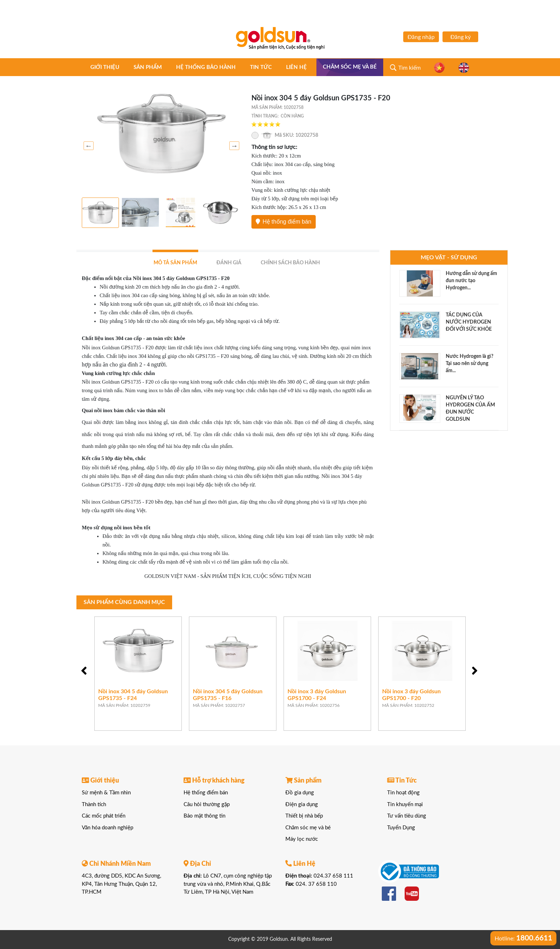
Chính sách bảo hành (290, 263)
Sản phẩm (148, 67)
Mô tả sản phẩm (175, 263)
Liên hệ (296, 67)
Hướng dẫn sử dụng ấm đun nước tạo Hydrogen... (471, 281)
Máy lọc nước (302, 839)
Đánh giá (229, 263)
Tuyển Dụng (401, 828)
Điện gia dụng (302, 805)
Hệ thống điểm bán (284, 222)
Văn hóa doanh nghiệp (107, 828)
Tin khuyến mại (405, 805)
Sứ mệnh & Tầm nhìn (106, 793)
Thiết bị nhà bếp (304, 816)
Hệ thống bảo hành (206, 67)
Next (233, 146)
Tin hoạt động (403, 793)
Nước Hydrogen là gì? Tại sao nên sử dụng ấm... (469, 364)
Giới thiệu (105, 67)
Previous (87, 146)
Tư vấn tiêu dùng (407, 816)
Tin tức (261, 67)
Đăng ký (461, 37)
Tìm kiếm (409, 68)
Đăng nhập (421, 37)
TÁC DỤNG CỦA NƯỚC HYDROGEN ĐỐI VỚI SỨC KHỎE (469, 322)
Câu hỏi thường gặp (207, 805)
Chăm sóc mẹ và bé (350, 67)
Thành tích (94, 805)
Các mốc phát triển (104, 816)
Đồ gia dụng (300, 793)
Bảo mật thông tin (204, 816)
